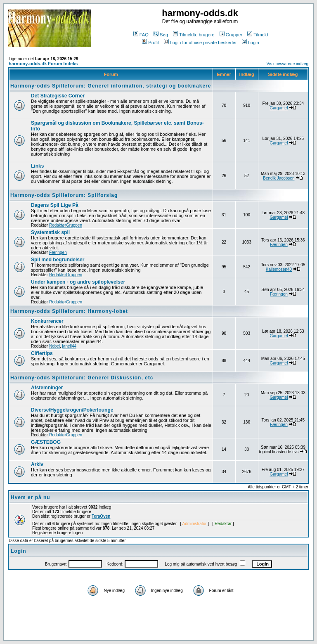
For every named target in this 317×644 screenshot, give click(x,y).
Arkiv (37, 464)
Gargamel (279, 108)
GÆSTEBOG (46, 442)
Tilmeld (258, 35)
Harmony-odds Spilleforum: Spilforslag (64, 195)
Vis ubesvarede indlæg (287, 64)
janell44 (69, 346)
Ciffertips (42, 353)
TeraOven (101, 516)
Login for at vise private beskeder (200, 43)
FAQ (141, 35)
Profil (150, 43)
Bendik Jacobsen (279, 178)
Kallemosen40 (279, 269)
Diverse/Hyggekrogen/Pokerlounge (72, 410)
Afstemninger (47, 388)
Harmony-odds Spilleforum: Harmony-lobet (69, 311)
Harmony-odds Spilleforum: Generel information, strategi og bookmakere (111, 86)
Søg (161, 35)
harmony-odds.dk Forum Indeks (43, 64)
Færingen (58, 252)
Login (251, 43)
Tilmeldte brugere (194, 35)
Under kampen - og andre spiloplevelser (78, 282)
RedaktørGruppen (66, 225)
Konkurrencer (47, 321)
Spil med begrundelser (58, 260)
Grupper (231, 35)
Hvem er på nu (31, 497)
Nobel (54, 346)
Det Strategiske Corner (58, 96)
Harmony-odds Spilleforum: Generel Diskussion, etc (82, 378)
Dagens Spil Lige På (55, 205)
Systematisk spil (50, 232)
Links (37, 166)
